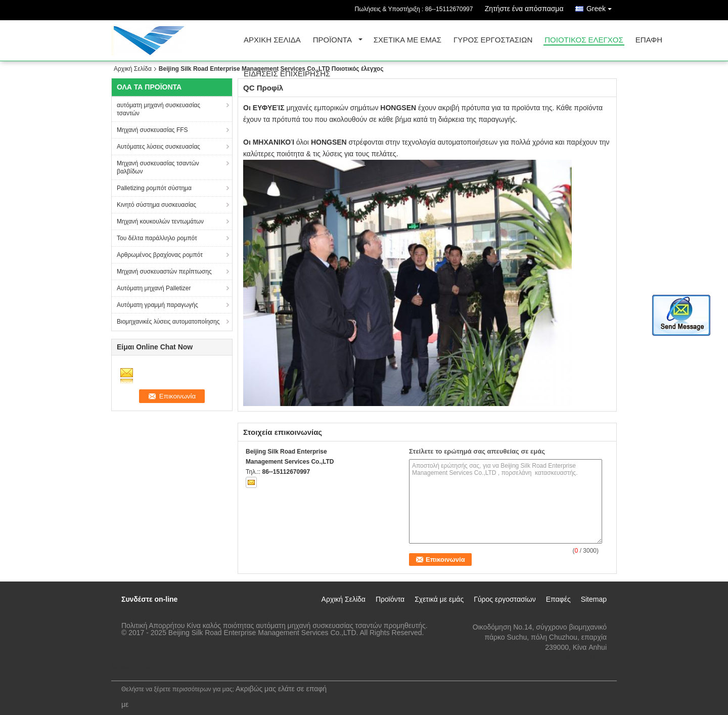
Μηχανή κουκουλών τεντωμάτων (160, 221)
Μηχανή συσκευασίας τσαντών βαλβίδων (158, 167)
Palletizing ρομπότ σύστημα (154, 188)
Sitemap (594, 599)
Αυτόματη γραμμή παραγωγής (157, 305)
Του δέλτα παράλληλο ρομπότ (157, 238)
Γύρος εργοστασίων (493, 40)
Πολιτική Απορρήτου (153, 625)
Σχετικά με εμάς (407, 40)
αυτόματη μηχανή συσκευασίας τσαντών (158, 109)
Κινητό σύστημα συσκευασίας (156, 205)
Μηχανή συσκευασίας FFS (152, 130)
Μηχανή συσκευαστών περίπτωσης (164, 272)
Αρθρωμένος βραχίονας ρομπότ (160, 255)
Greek (602, 7)
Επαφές (558, 599)
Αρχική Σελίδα (272, 40)
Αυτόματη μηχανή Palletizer (154, 288)
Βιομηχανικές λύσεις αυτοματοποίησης (168, 322)
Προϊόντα (332, 40)
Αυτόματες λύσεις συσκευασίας (158, 147)
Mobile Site (132, 667)
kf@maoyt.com (583, 657)
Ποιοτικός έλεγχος (584, 40)
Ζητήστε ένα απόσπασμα (524, 9)
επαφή (649, 40)
